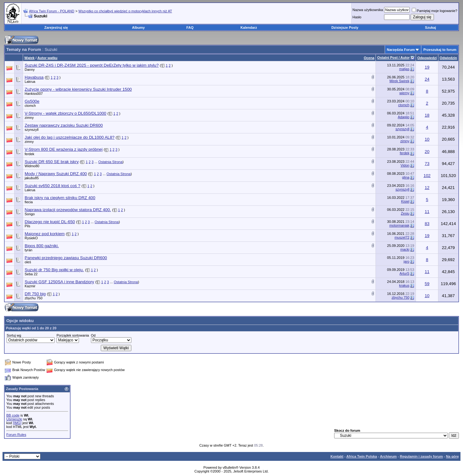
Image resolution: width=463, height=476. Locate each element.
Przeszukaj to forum (440, 50)
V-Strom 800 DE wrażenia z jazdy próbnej (64, 149)
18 (427, 115)
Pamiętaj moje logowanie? (435, 11)
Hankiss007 (34, 94)
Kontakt (337, 456)
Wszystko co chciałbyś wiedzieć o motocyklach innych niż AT (125, 11)
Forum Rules (16, 435)
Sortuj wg (14, 335)
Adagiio (404, 117)
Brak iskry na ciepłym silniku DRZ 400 (60, 198)
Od (93, 335)
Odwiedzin (448, 58)
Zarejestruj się (56, 27)
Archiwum (388, 456)
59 (427, 284)
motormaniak (400, 225)
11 (427, 212)
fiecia (29, 202)
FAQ (190, 27)
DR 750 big (35, 294)
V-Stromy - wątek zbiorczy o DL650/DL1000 (66, 113)
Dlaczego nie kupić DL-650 (50, 222)
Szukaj (431, 27)
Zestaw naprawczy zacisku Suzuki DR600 (64, 125)
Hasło (357, 17)
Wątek (29, 58)
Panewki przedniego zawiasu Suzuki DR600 (66, 258)
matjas (404, 69)
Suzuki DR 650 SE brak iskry (52, 162)
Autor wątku (47, 58)
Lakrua (30, 82)
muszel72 (402, 237)
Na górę (452, 456)
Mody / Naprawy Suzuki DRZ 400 (56, 174)
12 (427, 188)
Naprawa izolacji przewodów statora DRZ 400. (68, 210)
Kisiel (405, 201)
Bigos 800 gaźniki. (42, 246)
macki (405, 249)
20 (427, 152)
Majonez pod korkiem (45, 234)
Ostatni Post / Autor (393, 58)
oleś (28, 262)
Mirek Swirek (399, 81)
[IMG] (17, 423)
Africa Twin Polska (362, 456)
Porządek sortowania (73, 335)
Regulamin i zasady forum (421, 456)
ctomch (30, 106)
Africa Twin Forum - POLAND (52, 11)
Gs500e (32, 101)
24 (427, 79)
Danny (30, 70)
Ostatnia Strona (110, 162)
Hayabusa (34, 77)
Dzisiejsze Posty (345, 27)
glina (406, 177)
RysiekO (31, 238)
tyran (28, 250)
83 (427, 224)
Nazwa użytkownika (368, 10)
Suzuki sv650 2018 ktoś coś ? (52, 186)
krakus (404, 285)
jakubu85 (32, 178)
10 (427, 139)
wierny (404, 93)
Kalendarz (249, 27)
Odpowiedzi (427, 58)
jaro (406, 261)
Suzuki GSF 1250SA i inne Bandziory (59, 282)
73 (427, 164)
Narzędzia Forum (401, 50)
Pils (27, 226)
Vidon (405, 165)
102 (427, 176)
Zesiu (405, 213)
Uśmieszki (14, 419)
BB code (13, 415)
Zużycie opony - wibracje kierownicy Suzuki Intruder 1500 (78, 89)
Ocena (369, 58)
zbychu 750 (33, 298)
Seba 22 (31, 274)
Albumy (138, 27)
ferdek (30, 154)
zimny (29, 118)
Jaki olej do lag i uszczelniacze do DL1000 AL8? (70, 137)
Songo (30, 214)
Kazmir (30, 286)
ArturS (404, 273)
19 (427, 67)
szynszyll (32, 130)
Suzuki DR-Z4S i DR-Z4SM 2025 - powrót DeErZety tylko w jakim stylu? (92, 65)
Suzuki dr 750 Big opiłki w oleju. (54, 270)
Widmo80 (32, 166)
